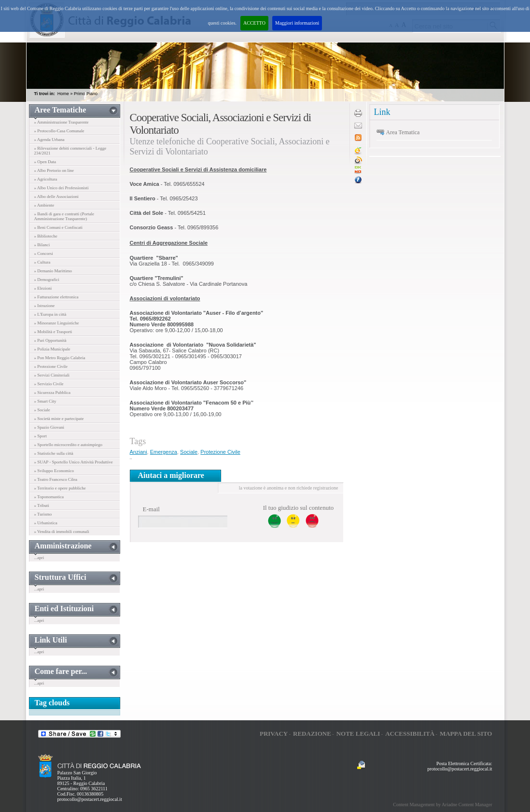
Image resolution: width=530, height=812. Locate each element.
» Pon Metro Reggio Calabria (60, 358)
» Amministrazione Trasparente (62, 122)
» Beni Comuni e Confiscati (59, 227)
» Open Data (45, 162)
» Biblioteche (46, 236)
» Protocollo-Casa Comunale (59, 131)
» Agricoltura (46, 179)
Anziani (139, 452)
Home (63, 94)
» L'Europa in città (50, 314)
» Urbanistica (46, 523)
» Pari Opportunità (50, 340)
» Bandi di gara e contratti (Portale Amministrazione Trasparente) (64, 216)
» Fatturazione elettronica (56, 297)
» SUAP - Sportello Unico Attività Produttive (74, 462)
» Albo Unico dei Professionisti (62, 188)
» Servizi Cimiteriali (52, 375)
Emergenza (164, 452)
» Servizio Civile (49, 384)
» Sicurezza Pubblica (52, 392)
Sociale (189, 452)
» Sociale (42, 410)
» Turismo (43, 514)
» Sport (41, 436)
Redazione (312, 734)
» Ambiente (44, 205)
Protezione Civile (220, 452)
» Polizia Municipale (52, 349)
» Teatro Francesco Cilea (56, 479)
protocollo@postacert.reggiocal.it (90, 799)
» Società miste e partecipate (59, 419)
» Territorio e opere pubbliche (60, 488)
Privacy (274, 734)
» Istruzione (45, 306)
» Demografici (47, 280)
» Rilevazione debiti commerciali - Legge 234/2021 (70, 151)
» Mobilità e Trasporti (53, 332)
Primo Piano (86, 94)
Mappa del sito (466, 734)
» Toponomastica (49, 497)
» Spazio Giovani (49, 427)
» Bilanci (42, 245)
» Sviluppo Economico (54, 471)
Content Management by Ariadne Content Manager (442, 805)
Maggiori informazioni (297, 23)
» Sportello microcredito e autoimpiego (68, 445)
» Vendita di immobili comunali (62, 532)
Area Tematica (403, 132)
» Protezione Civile (51, 366)
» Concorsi (44, 253)
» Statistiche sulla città (54, 453)
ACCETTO (254, 23)
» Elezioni (43, 288)
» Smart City (45, 401)
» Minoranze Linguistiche (57, 323)
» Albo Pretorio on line (54, 170)
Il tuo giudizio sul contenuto (299, 508)
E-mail (151, 509)
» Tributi (42, 505)
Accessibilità (410, 734)
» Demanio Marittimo (53, 271)
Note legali (358, 734)
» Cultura (42, 262)
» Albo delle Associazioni (56, 196)
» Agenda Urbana (49, 140)
